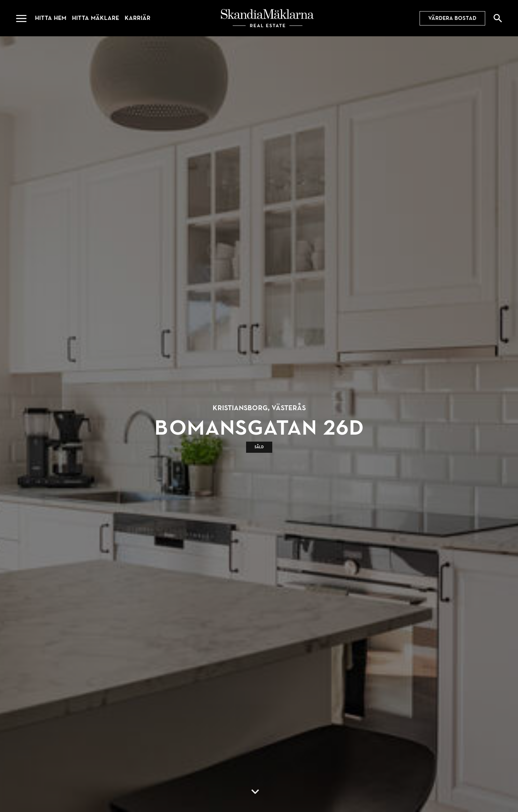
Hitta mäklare (95, 18)
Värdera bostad (452, 18)
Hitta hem (51, 18)
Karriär (138, 18)
